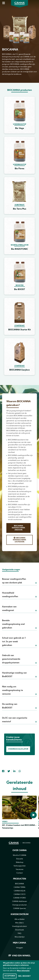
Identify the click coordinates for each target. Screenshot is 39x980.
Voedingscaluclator (18, 749)
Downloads (20, 930)
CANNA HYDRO (20, 898)
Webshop (20, 862)
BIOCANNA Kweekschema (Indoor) (18, 528)
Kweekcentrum (20, 914)
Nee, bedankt (24, 976)
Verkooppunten (20, 866)
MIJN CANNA (19, 943)
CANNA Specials (20, 909)
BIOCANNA (27, 843)
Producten (20, 879)
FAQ (19, 933)
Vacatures (20, 869)
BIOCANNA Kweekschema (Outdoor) (19, 540)
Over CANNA (20, 850)
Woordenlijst (20, 937)
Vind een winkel (21, 956)
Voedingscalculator (19, 926)
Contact (20, 873)
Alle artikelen (20, 919)
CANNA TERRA (19, 887)
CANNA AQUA (20, 891)
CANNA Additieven (20, 901)
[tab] (19, 578)
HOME (14, 843)
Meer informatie (23, 971)
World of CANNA (19, 855)
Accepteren (10, 976)
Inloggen (19, 948)
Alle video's (19, 923)
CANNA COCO (20, 894)
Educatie (20, 859)
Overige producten (20, 905)
